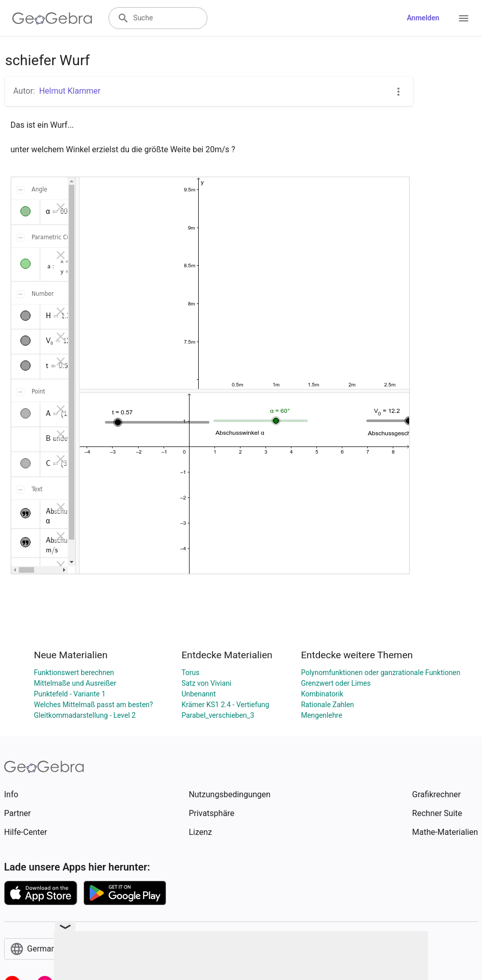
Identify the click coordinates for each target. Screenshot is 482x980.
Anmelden (423, 18)
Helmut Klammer (70, 91)
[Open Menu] (464, 18)
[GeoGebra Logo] (52, 18)
